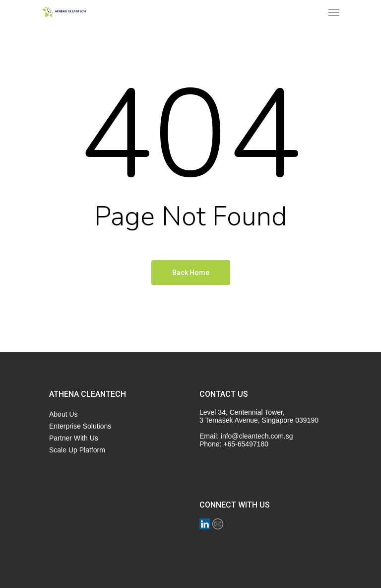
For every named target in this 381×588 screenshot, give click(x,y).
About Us (63, 414)
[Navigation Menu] (334, 12)
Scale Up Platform (77, 450)
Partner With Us (74, 438)
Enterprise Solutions (80, 426)
